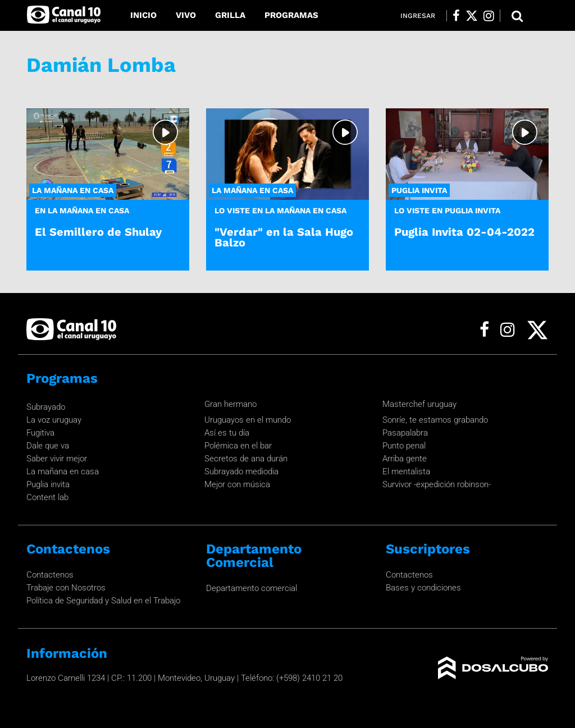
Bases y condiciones (423, 588)
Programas (291, 15)
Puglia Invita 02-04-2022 (464, 232)
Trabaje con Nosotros (66, 588)
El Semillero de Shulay (98, 232)
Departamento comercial (252, 588)
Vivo (186, 15)
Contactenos (50, 575)
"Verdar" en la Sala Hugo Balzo (284, 237)
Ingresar (418, 16)
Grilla (230, 15)
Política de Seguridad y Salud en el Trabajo (103, 601)
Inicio (143, 15)
